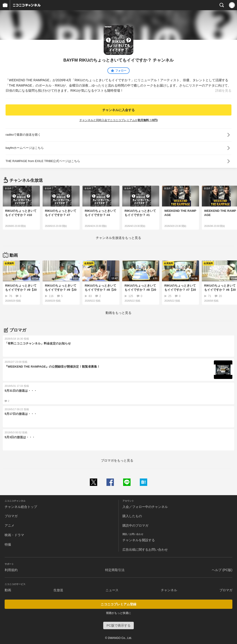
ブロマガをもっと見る (117, 460)
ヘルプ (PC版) (222, 570)
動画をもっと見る (118, 313)
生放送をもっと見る (118, 238)
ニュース (112, 590)
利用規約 (11, 570)
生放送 (58, 590)
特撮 (8, 544)
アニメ (9, 525)
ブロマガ (11, 516)
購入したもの (132, 516)
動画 (8, 590)
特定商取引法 (115, 570)
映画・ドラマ (14, 535)
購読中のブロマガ (135, 525)
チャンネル (169, 590)
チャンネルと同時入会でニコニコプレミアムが (119, 120)
